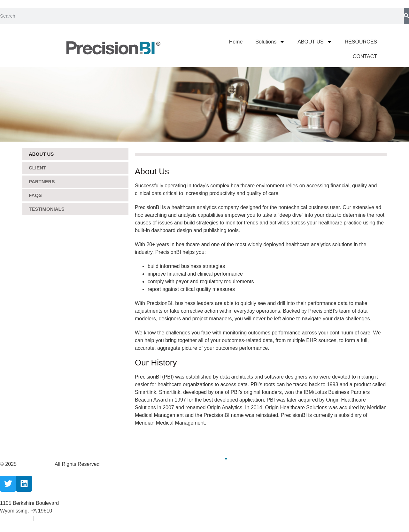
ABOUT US (315, 42)
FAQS (35, 195)
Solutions (270, 42)
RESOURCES (361, 42)
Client (37, 168)
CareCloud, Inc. (36, 464)
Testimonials (47, 209)
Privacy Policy (17, 518)
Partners (42, 181)
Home (236, 42)
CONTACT (365, 56)
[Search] (406, 16)
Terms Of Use (51, 518)
